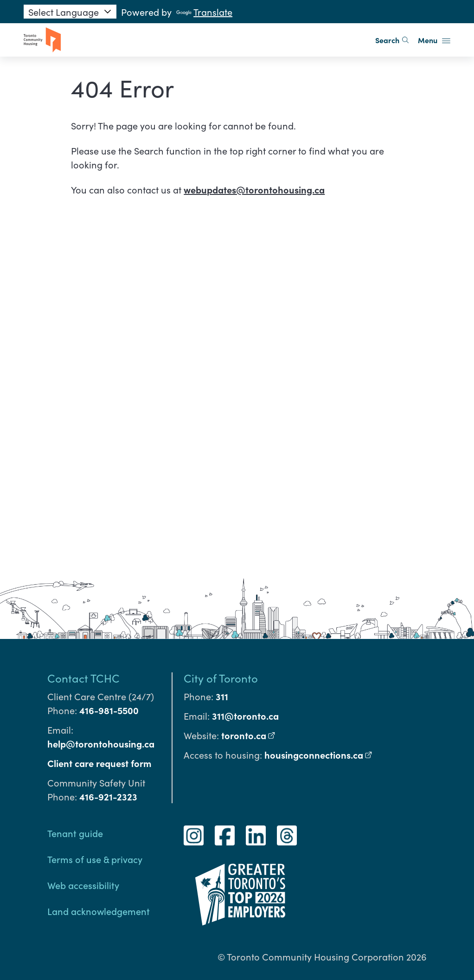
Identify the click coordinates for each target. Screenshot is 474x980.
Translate (204, 12)
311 (222, 696)
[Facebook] (225, 835)
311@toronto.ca (245, 716)
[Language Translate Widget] (70, 12)
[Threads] (287, 835)
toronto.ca (248, 735)
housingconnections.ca (318, 754)
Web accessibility (83, 885)
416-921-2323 (108, 796)
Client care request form (99, 763)
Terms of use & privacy (95, 859)
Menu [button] (434, 40)
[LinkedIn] (256, 835)
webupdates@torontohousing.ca (254, 189)
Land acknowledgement (99, 911)
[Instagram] (194, 835)
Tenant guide (75, 833)
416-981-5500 (109, 710)
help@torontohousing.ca (101, 743)
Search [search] (392, 40)
